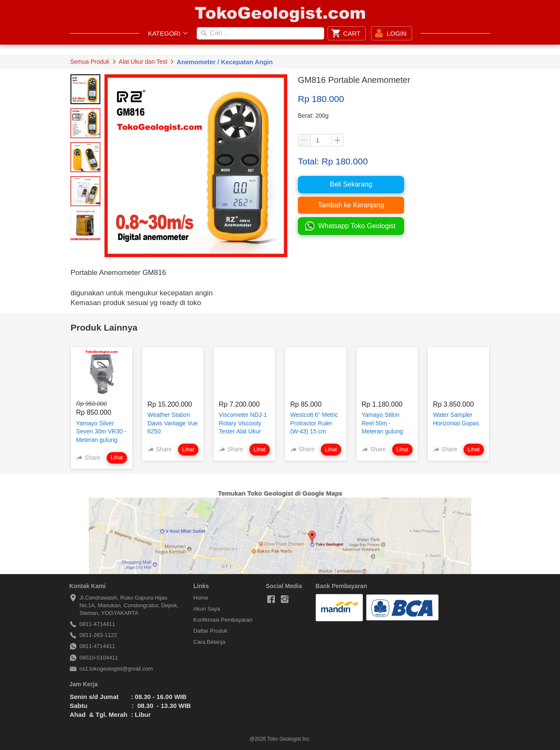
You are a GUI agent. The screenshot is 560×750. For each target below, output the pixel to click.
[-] (271, 600)
